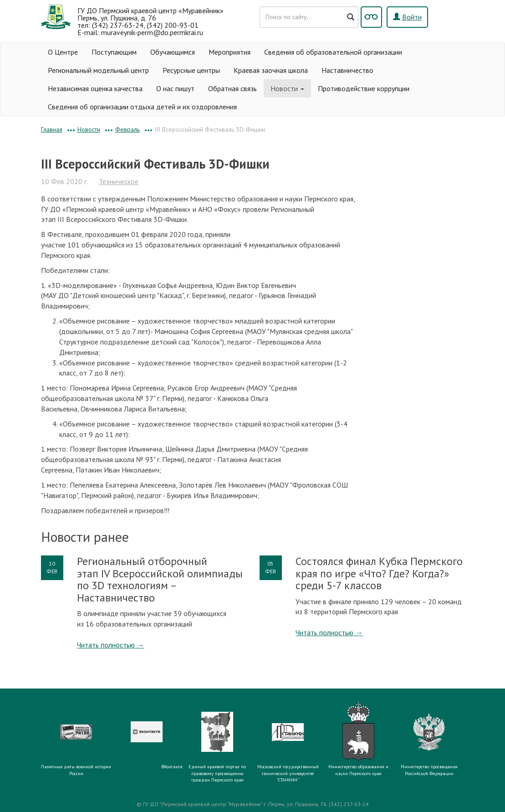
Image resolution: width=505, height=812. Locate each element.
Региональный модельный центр (98, 70)
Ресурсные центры (191, 70)
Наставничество (347, 70)
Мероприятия (230, 52)
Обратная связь (232, 88)
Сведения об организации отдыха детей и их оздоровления (142, 107)
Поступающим (114, 52)
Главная (52, 129)
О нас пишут (175, 88)
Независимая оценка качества (95, 88)
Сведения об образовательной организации (333, 52)
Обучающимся (173, 52)
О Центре (63, 52)
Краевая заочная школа (271, 70)
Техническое (119, 181)
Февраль (128, 129)
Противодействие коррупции (364, 88)
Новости (287, 88)
